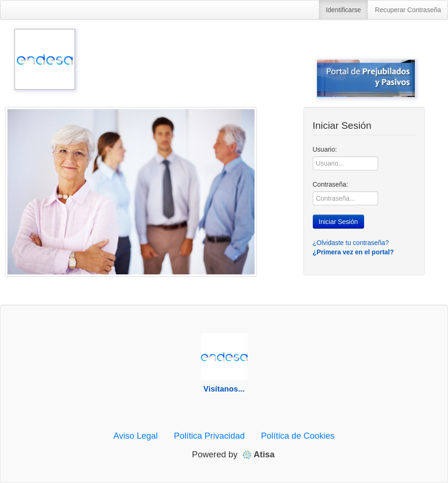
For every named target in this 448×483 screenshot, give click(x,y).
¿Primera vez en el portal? (353, 252)
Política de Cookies (298, 436)
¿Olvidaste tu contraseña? (351, 243)
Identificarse (343, 10)
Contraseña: (331, 184)
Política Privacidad (209, 436)
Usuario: (325, 149)
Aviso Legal (135, 436)
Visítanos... (224, 389)
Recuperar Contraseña (408, 10)
